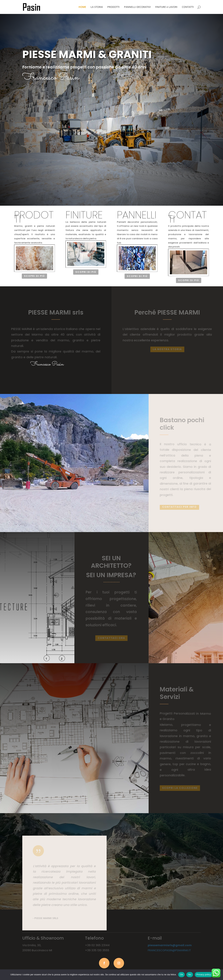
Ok (181, 975)
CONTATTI (188, 7)
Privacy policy (204, 975)
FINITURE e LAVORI (166, 7)
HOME (82, 7)
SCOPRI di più (36, 92)
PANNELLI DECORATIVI (137, 7)
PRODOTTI (113, 7)
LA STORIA (97, 7)
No (190, 975)
